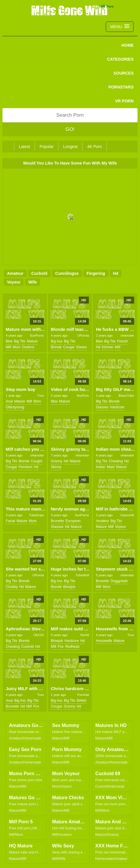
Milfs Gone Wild (70, 10)
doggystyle (119, 581)
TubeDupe (36, 515)
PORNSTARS (121, 87)
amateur (15, 273)
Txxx (41, 396)
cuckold (39, 273)
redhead (72, 647)
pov (61, 647)
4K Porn (95, 147)
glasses (102, 407)
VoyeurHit (127, 515)
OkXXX (39, 635)
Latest (24, 147)
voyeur (14, 282)
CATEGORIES (120, 59)
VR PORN (124, 101)
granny (56, 461)
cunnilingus (67, 273)
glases (81, 347)
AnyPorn (83, 396)
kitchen (108, 347)
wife (32, 282)
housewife (104, 641)
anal (9, 401)
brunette (57, 521)
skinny (56, 467)
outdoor (28, 347)
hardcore (117, 407)
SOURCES (124, 73)
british (81, 701)
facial (10, 521)
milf (9, 347)
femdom (25, 467)
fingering (96, 273)
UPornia (83, 335)
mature (32, 341)
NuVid (85, 635)
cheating (116, 461)
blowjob (69, 587)
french (122, 341)
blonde (56, 347)
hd (116, 273)
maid (111, 467)
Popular (46, 147)
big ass (57, 341)
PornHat (83, 695)
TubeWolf (82, 575)
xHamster (127, 335)
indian (101, 467)
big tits (20, 341)
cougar (69, 347)
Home (128, 45)
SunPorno (37, 335)
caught (37, 461)
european (73, 521)
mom (17, 347)
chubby (12, 587)
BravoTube (126, 396)
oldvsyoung (15, 407)
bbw (9, 341)
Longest (70, 147)
